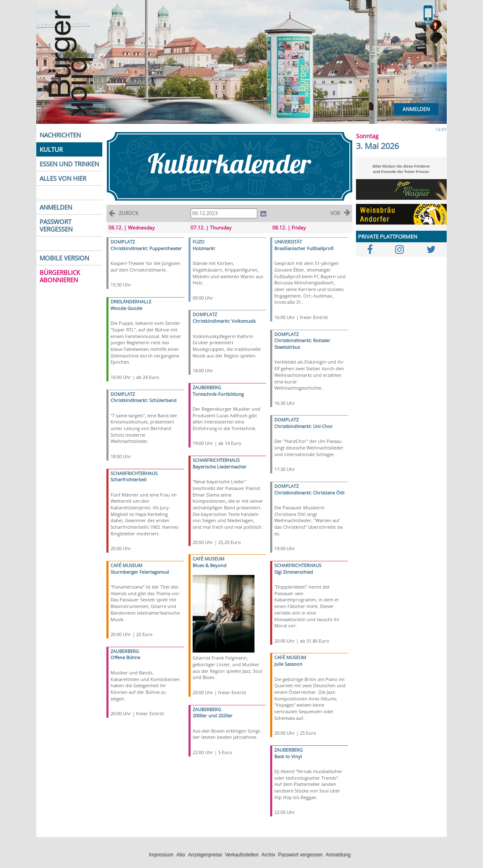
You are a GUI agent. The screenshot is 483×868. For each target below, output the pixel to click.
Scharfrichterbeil (128, 479)
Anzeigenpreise (205, 855)
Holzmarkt (204, 248)
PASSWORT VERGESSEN (56, 225)
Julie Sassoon (288, 664)
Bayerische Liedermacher (220, 467)
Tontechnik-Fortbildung (218, 394)
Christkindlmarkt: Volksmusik (224, 321)
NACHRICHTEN (60, 135)
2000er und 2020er (213, 715)
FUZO (199, 242)
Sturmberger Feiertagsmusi (140, 572)
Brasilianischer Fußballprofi (304, 248)
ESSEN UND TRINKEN (69, 164)
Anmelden (416, 109)
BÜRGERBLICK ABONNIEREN (60, 276)
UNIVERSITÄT (288, 242)
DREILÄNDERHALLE (131, 302)
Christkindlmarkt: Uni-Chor (304, 426)
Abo (180, 855)
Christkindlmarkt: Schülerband (144, 400)
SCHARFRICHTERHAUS (134, 473)
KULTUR (51, 149)
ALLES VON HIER (63, 178)
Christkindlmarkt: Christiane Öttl (309, 493)
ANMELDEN (56, 207)
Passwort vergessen (300, 855)
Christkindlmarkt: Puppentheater (146, 248)
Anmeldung (338, 855)
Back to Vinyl (288, 756)
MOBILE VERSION (64, 258)
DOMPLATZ (123, 242)
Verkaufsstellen (241, 855)
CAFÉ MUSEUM (126, 565)
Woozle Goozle (126, 308)
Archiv (268, 855)
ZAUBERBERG (125, 651)
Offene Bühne (125, 657)
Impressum (161, 855)
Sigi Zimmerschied (294, 572)
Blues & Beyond (210, 565)
